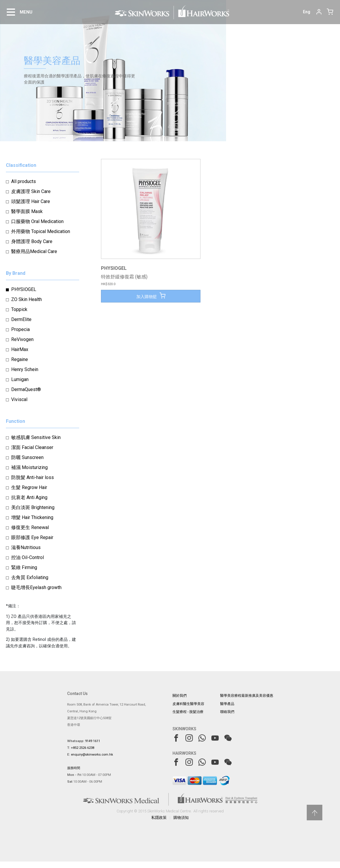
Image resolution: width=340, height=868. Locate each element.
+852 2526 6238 (83, 748)
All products (24, 181)
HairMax (20, 349)
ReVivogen (22, 339)
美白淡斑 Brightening (33, 507)
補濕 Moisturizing (29, 467)
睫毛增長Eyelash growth (36, 587)
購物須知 (181, 818)
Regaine (20, 359)
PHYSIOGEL (24, 289)
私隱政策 (159, 818)
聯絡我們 (227, 712)
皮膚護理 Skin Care (31, 191)
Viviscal (19, 399)
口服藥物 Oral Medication (37, 221)
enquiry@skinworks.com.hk (92, 755)
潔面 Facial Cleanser (32, 447)
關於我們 (180, 696)
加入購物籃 (151, 296)
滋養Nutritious (26, 547)
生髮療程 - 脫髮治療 (188, 712)
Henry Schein (25, 369)
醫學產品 (227, 704)
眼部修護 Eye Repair (32, 537)
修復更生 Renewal (30, 527)
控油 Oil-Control (28, 557)
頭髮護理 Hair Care (31, 201)
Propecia (20, 329)
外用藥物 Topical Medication (41, 231)
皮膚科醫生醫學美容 (188, 704)
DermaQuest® (26, 389)
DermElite (21, 319)
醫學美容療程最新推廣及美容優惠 (247, 696)
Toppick (19, 309)
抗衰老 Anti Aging (29, 497)
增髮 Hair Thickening (32, 517)
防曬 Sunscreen (27, 457)
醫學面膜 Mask (27, 211)
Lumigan (20, 379)
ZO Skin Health (26, 299)
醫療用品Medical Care (34, 251)
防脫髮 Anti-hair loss (33, 477)
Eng (307, 12)
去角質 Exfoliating (30, 577)
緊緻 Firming (24, 567)
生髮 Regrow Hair (29, 487)
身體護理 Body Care (32, 241)
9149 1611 (93, 741)
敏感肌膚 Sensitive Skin (36, 437)
